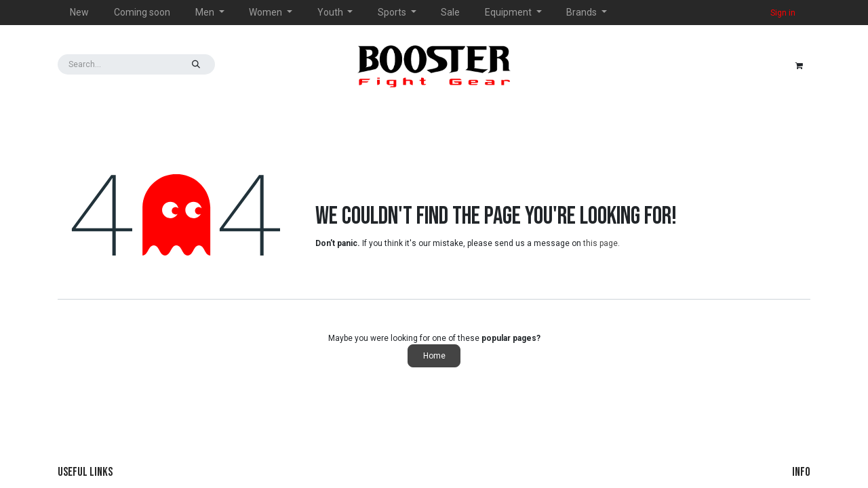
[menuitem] (80, 13)
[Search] (196, 64)
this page (600, 243)
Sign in (783, 13)
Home (434, 356)
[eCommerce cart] (799, 64)
